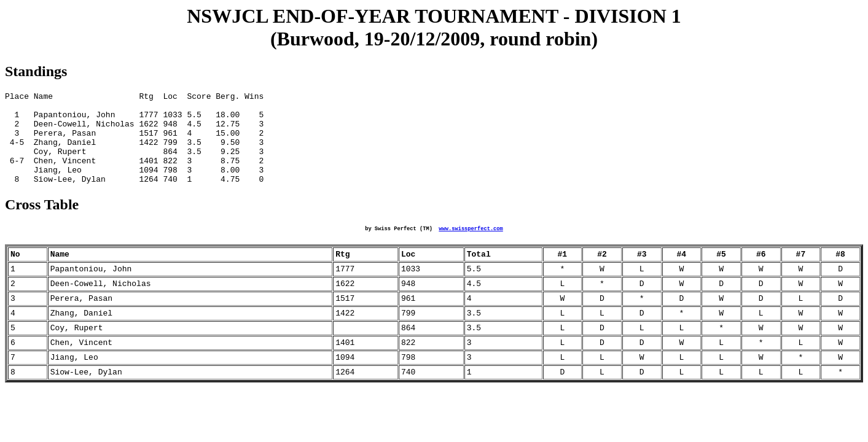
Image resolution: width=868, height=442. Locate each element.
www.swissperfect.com (471, 248)
